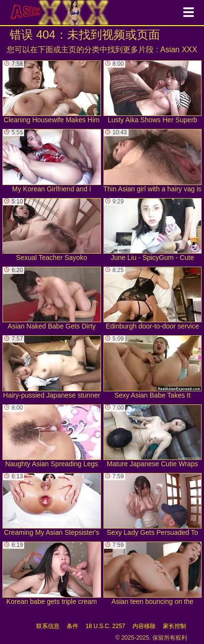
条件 (73, 626)
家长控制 (175, 626)
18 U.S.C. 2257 (105, 626)
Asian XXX (178, 50)
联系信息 (48, 626)
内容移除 (144, 626)
